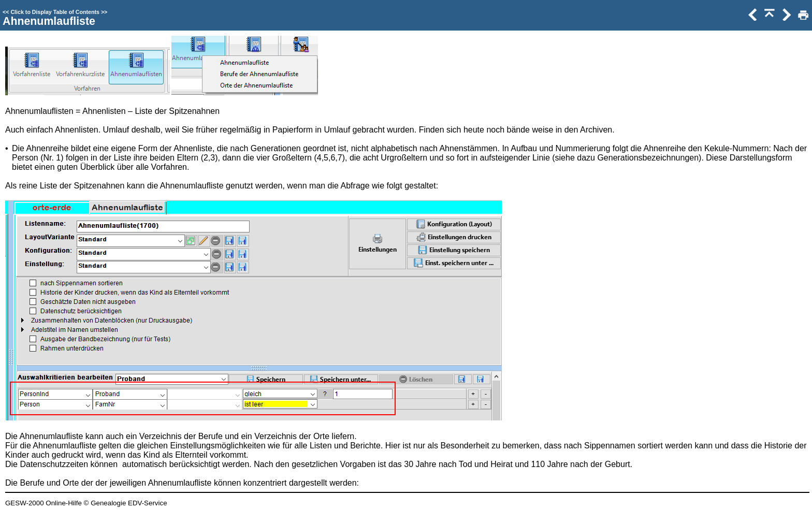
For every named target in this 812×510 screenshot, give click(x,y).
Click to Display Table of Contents (55, 12)
